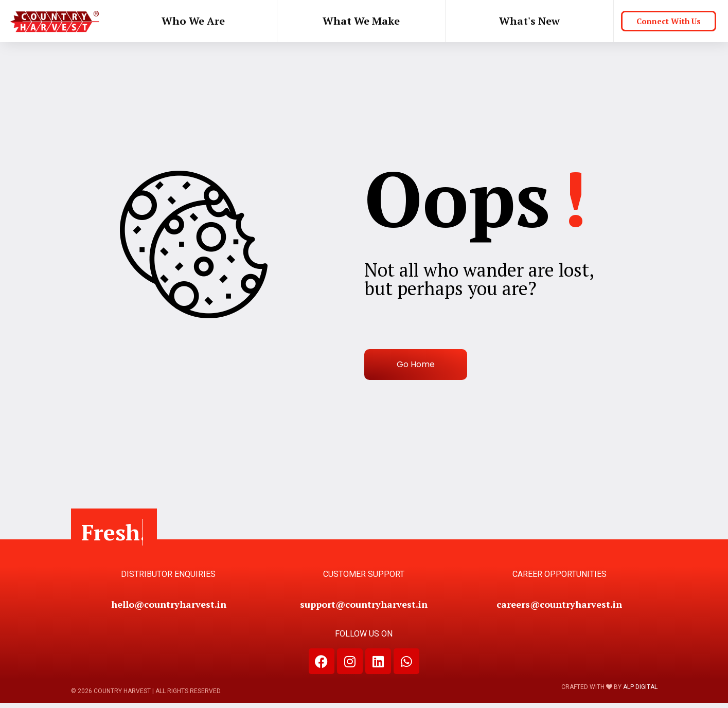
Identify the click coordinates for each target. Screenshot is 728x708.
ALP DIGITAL (640, 687)
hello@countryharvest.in (168, 604)
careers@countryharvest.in (559, 604)
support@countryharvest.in (364, 604)
